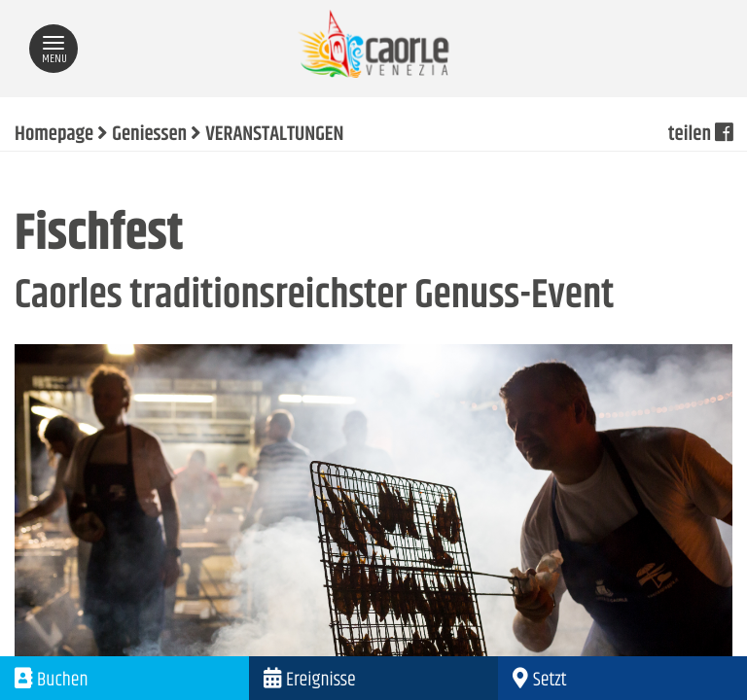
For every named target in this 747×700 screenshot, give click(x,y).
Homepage (54, 135)
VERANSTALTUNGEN (274, 135)
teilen (700, 135)
